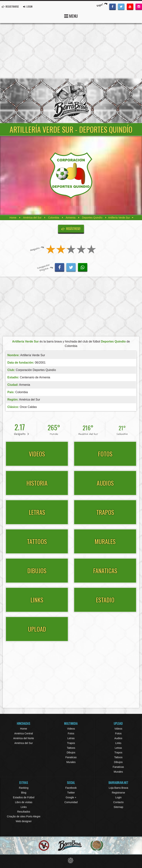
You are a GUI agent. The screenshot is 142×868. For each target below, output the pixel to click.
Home (13, 218)
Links (118, 743)
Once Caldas (28, 407)
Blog (24, 793)
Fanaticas (71, 757)
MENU (71, 16)
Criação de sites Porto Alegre (24, 816)
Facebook (71, 788)
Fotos (71, 733)
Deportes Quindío (92, 218)
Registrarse (119, 793)
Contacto (118, 802)
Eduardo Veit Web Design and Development (71, 861)
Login (118, 797)
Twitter (71, 793)
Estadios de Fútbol (24, 797)
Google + (71, 797)
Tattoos (71, 748)
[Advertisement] (71, 51)
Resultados (24, 812)
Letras (71, 738)
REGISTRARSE (10, 6)
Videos (71, 729)
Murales (71, 762)
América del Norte (23, 738)
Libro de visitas (24, 802)
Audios (118, 738)
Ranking (24, 788)
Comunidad (71, 802)
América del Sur (32, 218)
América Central (23, 733)
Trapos (71, 743)
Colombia (54, 218)
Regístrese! (71, 229)
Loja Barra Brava (118, 788)
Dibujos (71, 752)
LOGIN (28, 6)
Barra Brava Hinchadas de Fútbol (71, 101)
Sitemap (118, 807)
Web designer (24, 821)
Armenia (71, 218)
